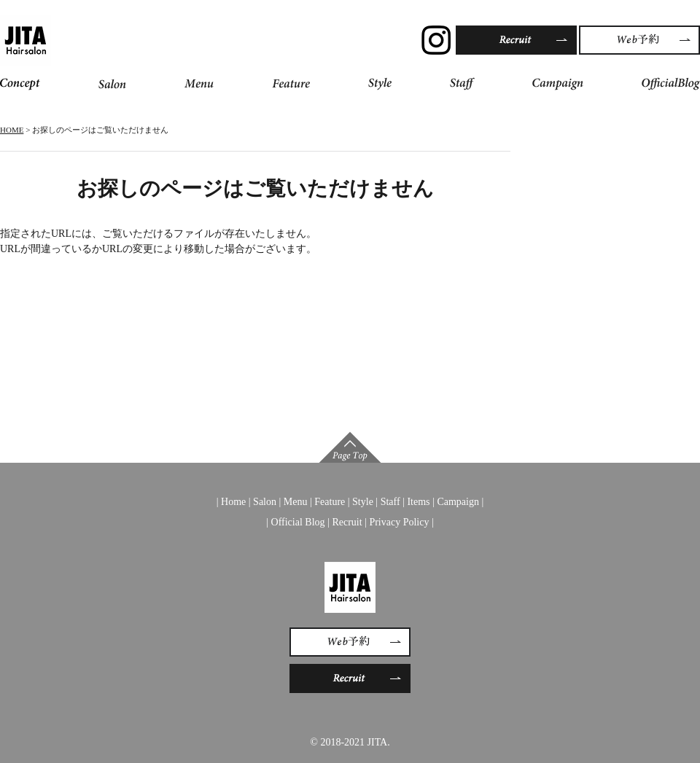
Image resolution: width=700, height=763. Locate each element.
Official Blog (298, 522)
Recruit (347, 522)
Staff (390, 502)
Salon (265, 502)
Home (233, 502)
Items (418, 502)
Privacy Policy (399, 522)
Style (363, 502)
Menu (296, 502)
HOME (12, 130)
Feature (330, 502)
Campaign (458, 502)
